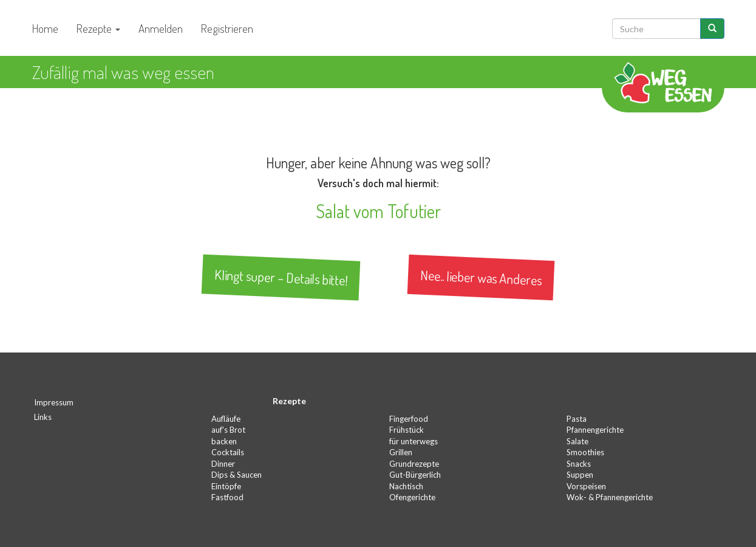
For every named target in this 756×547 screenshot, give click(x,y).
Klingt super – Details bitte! (281, 278)
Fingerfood (409, 419)
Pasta (577, 419)
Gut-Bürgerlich (415, 475)
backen (224, 441)
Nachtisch (406, 486)
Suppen (580, 475)
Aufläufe (226, 419)
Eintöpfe (226, 486)
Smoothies (585, 452)
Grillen (401, 452)
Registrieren (227, 28)
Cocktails (228, 452)
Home (45, 28)
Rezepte (98, 28)
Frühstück (407, 430)
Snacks (579, 464)
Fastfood (227, 497)
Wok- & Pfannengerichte (610, 497)
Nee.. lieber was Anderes (481, 277)
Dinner (223, 464)
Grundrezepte (414, 464)
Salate (577, 441)
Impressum (54, 402)
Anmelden (161, 28)
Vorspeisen (586, 486)
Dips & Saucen (237, 475)
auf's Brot (228, 430)
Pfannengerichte (595, 430)
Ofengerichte (412, 497)
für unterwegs (414, 441)
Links (43, 417)
